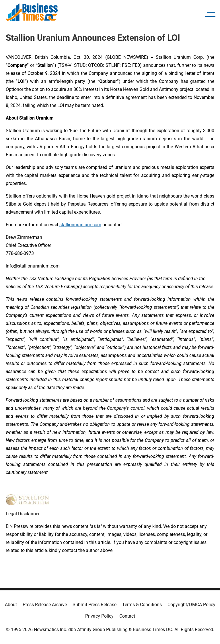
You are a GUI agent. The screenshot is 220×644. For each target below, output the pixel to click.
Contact (127, 616)
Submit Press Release (95, 605)
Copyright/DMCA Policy (191, 605)
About (11, 605)
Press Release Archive (45, 605)
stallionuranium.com (80, 225)
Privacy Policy (99, 616)
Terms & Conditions (142, 605)
